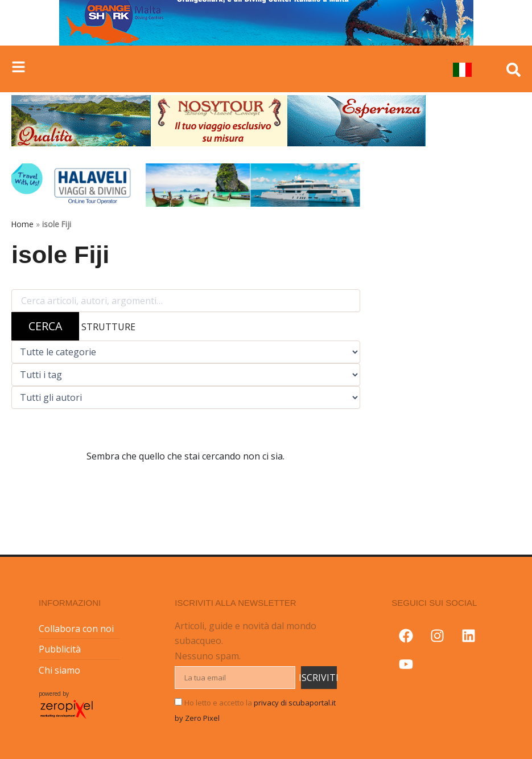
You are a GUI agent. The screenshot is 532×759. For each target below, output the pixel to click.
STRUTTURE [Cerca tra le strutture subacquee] (108, 327)
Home (22, 224)
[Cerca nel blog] (186, 301)
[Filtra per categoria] (186, 352)
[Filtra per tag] (186, 375)
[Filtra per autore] (186, 397)
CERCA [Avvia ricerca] (45, 326)
